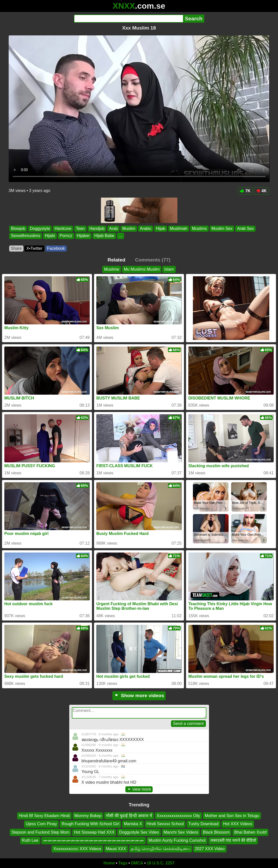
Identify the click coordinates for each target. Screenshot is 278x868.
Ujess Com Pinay (41, 824)
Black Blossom (216, 832)
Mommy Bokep (88, 816)
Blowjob (18, 229)
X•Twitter (34, 248)
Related (116, 260)
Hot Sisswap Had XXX (94, 832)
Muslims (199, 229)
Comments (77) (153, 260)
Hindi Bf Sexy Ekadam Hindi (44, 816)
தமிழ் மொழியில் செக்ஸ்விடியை (161, 849)
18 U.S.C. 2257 (161, 863)
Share (16, 248)
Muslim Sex (222, 229)
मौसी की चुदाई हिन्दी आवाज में (129, 816)
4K (261, 191)
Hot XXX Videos (238, 824)
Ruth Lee (30, 840)
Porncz (66, 236)
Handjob (97, 229)
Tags (123, 863)
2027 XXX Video (210, 849)
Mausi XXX (116, 849)
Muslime (112, 269)
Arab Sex (245, 229)
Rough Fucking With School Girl (90, 824)
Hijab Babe (104, 236)
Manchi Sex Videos (181, 832)
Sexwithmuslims (26, 236)
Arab (113, 229)
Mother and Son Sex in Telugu (232, 816)
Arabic (145, 229)
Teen (80, 229)
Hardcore (63, 229)
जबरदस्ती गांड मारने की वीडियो (233, 840)
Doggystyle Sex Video (139, 832)
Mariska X (133, 824)
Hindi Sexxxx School (165, 824)
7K (245, 191)
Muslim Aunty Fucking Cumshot (177, 840)
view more (139, 789)
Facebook (56, 248)
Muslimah (178, 229)
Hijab (161, 229)
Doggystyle (40, 229)
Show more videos (139, 695)
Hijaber (83, 236)
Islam (169, 269)
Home (109, 863)
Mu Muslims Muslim (142, 269)
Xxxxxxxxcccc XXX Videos (77, 849)
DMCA (137, 863)
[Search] (129, 19)
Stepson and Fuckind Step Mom (41, 832)
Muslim (129, 229)
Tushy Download (203, 824)
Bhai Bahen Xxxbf (250, 832)
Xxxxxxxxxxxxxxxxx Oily (178, 816)
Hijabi (50, 236)
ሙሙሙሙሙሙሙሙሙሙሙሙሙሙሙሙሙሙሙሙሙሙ (94, 840)
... (120, 236)
